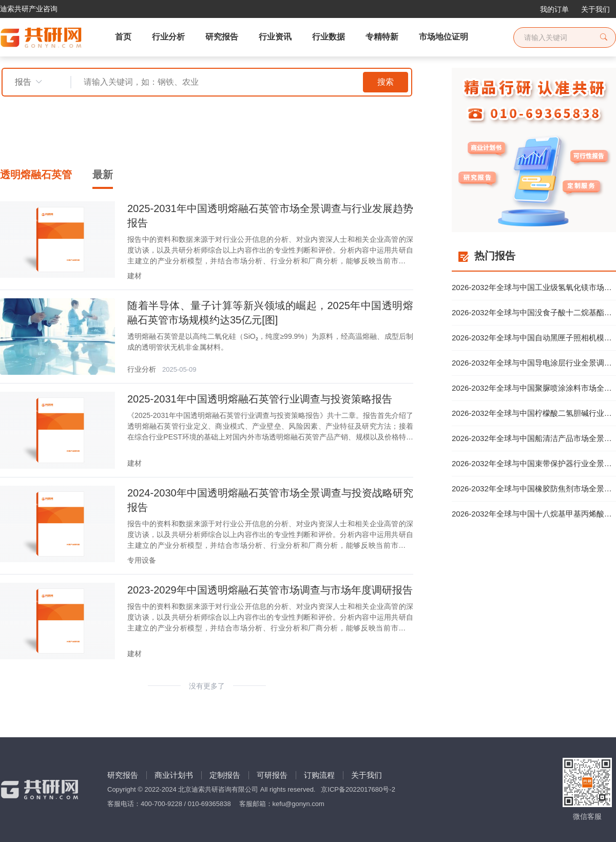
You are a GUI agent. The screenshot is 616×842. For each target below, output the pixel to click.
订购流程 (319, 775)
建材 (134, 276)
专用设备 (142, 560)
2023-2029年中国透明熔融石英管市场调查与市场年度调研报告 (270, 590)
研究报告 (123, 775)
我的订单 (554, 9)
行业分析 (142, 369)
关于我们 (595, 9)
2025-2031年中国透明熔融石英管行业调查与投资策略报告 (260, 399)
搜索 (386, 82)
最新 (103, 175)
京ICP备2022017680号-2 (358, 789)
